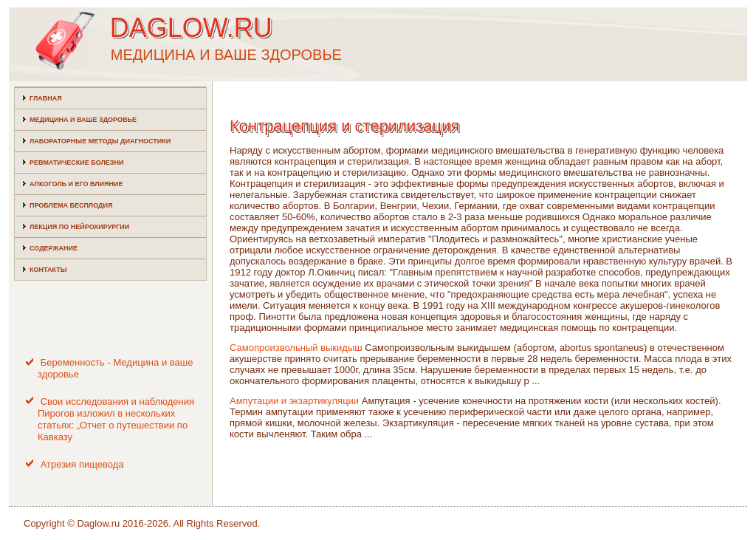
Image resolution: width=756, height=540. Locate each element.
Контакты (48, 270)
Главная (46, 98)
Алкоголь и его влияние (76, 184)
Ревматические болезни (76, 163)
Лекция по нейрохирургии (79, 227)
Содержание (54, 248)
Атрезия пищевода (82, 464)
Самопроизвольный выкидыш (296, 348)
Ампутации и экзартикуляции (294, 401)
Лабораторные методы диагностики (100, 141)
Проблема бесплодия (71, 205)
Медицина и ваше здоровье (83, 120)
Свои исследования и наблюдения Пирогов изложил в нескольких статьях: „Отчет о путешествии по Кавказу (116, 420)
